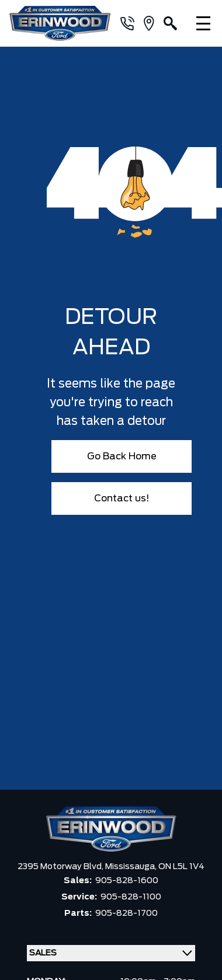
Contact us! (122, 498)
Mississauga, (132, 867)
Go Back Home (122, 456)
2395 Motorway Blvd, (61, 867)
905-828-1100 (131, 897)
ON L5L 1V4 (181, 867)
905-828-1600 (127, 881)
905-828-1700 (126, 913)
